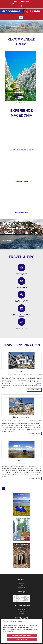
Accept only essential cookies (22, 636)
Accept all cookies (22, 639)
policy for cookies (9, 631)
